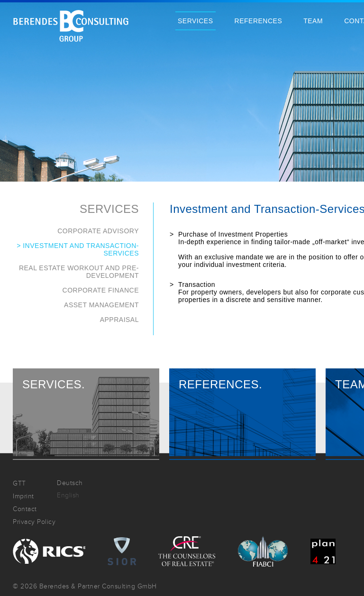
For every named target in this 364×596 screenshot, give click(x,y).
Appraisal (119, 320)
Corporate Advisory (98, 231)
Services (196, 21)
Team (313, 21)
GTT (19, 483)
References (259, 21)
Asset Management (101, 305)
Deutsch (70, 483)
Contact (25, 509)
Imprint (23, 496)
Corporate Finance (101, 290)
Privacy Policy (34, 522)
